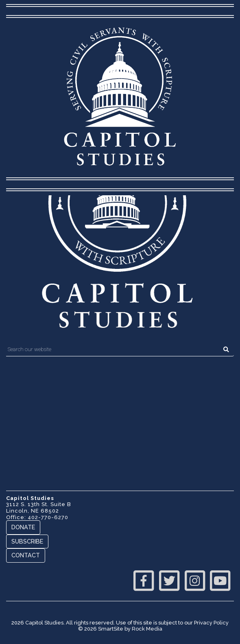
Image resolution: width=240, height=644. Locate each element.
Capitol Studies (44, 623)
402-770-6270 (48, 517)
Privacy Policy (211, 623)
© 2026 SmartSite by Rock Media (120, 629)
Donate (23, 527)
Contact (26, 555)
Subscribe (27, 541)
